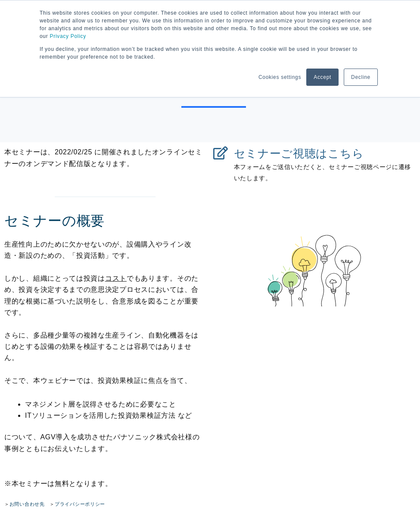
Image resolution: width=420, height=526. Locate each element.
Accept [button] (322, 77)
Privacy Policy (68, 36)
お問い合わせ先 (27, 504)
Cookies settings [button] (280, 77)
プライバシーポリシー (80, 504)
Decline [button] (361, 77)
